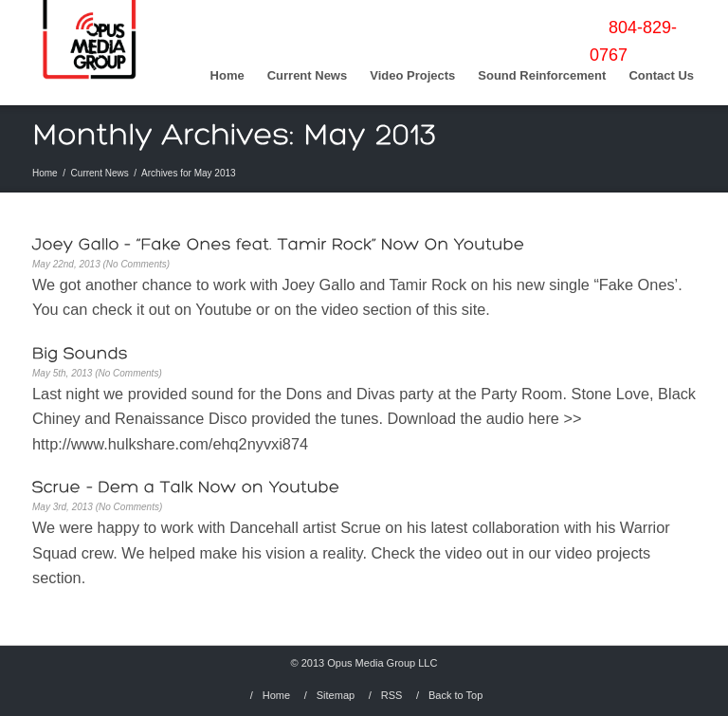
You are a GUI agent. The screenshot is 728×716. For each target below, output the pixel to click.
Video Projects (412, 75)
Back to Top (455, 695)
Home (227, 75)
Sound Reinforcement (542, 75)
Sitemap (336, 695)
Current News (308, 75)
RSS (392, 695)
